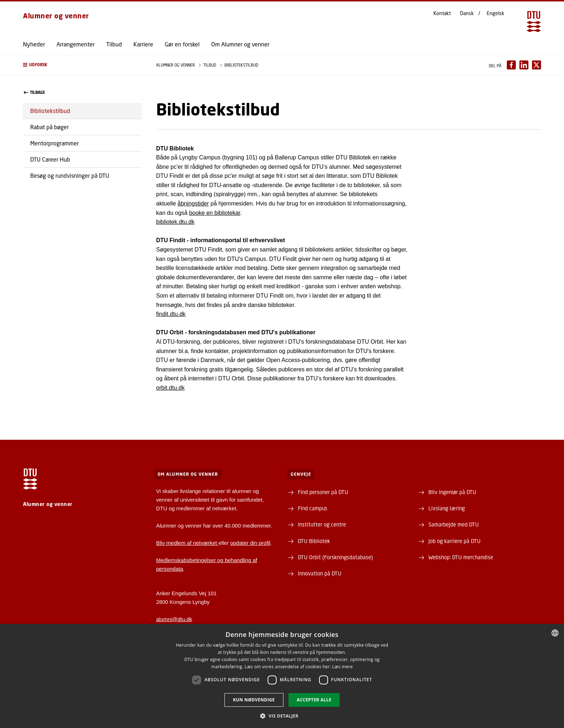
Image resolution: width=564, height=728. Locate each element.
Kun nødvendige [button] (254, 700)
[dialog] (282, 676)
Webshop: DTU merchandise (461, 557)
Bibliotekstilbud (50, 111)
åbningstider (193, 204)
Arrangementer (76, 44)
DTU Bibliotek (314, 541)
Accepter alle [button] (314, 700)
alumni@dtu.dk (174, 619)
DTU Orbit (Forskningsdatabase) (335, 557)
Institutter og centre (322, 524)
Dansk (467, 13)
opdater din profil (250, 543)
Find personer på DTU (323, 492)
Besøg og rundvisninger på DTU (70, 175)
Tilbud (114, 44)
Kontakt (442, 13)
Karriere (143, 44)
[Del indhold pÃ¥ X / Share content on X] (536, 65)
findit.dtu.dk (171, 314)
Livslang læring (447, 508)
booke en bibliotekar (215, 213)
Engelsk (495, 13)
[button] (82, 65)
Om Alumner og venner (240, 44)
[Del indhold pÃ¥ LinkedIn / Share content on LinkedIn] (524, 65)
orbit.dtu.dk (170, 388)
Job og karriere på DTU (454, 541)
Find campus (313, 508)
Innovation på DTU (320, 573)
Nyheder (34, 44)
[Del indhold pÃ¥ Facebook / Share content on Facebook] (511, 65)
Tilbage (34, 92)
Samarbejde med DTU (454, 524)
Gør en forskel (182, 44)
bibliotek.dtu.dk (175, 222)
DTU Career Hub (50, 159)
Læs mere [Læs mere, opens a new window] (342, 667)
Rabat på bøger (49, 127)
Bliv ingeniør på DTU (452, 492)
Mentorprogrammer (54, 143)
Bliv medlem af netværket (187, 543)
